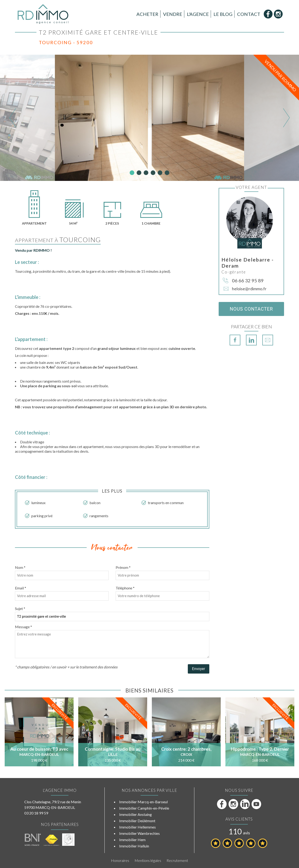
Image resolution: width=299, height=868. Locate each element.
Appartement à (58, 240)
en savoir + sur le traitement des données (85, 667)
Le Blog (223, 14)
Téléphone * (125, 588)
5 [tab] (160, 173)
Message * (23, 627)
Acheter (147, 14)
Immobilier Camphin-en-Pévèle (144, 808)
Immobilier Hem (132, 840)
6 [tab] (167, 173)
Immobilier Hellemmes (137, 827)
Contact (249, 14)
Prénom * (123, 567)
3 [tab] (146, 173)
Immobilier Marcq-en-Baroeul (143, 802)
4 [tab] (153, 173)
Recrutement (177, 860)
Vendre (173, 14)
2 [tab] (139, 173)
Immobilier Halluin (134, 846)
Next (286, 118)
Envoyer (199, 669)
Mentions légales (148, 860)
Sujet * (20, 608)
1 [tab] (132, 173)
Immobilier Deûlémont (137, 821)
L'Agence (198, 14)
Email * (21, 588)
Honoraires (120, 860)
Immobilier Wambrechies (139, 833)
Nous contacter (251, 309)
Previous (13, 118)
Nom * (20, 567)
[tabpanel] (149, 118)
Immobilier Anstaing (135, 814)
